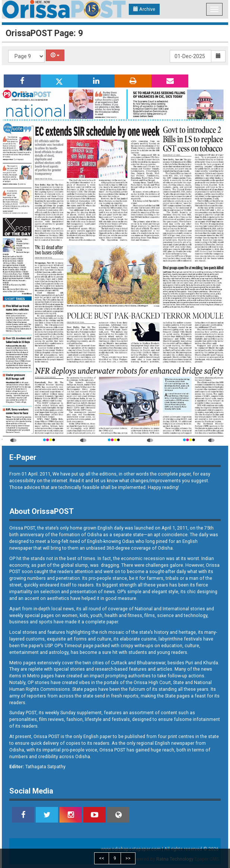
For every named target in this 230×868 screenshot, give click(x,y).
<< (102, 858)
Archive (144, 9)
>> (128, 858)
